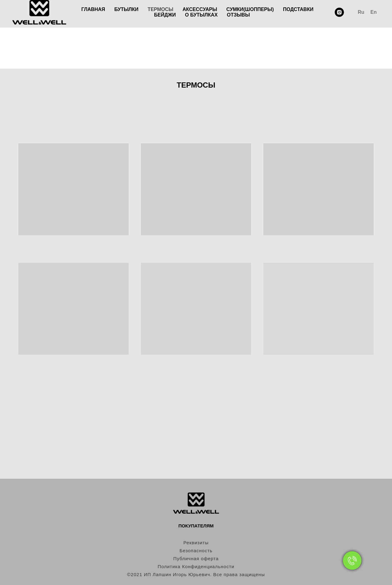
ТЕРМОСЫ (160, 9)
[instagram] (339, 12)
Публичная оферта (196, 559)
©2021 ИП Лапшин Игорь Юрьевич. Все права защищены (196, 574)
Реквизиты (196, 543)
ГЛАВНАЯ (93, 9)
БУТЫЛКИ (126, 9)
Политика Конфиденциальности (196, 566)
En (374, 12)
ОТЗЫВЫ (238, 15)
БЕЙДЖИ (165, 15)
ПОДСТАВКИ (298, 9)
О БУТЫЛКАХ (201, 15)
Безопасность (196, 551)
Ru (361, 12)
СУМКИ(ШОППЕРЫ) (250, 9)
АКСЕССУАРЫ (200, 9)
